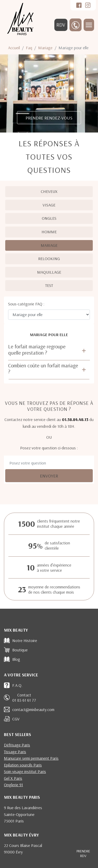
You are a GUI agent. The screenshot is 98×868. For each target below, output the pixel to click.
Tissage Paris (15, 752)
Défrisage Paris (17, 745)
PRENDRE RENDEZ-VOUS (49, 118)
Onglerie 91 (13, 785)
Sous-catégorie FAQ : (26, 304)
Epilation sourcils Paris (23, 765)
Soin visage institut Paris (25, 771)
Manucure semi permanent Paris (31, 758)
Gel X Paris (13, 778)
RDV (61, 25)
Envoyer (49, 476)
